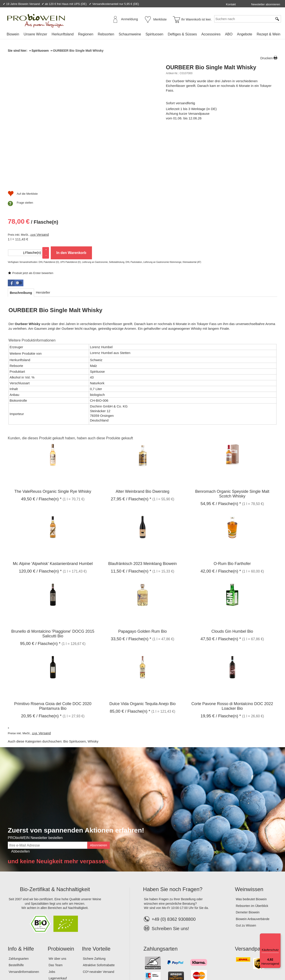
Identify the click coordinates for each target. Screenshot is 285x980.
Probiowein (61, 893)
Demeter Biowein (248, 857)
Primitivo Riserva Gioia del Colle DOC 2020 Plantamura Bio (53, 651)
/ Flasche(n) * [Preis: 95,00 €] (40, 588)
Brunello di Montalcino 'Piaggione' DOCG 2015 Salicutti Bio (53, 578)
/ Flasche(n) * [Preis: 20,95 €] (41, 661)
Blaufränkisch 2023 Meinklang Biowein (142, 509)
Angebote (245, 34)
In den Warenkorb (229, 169)
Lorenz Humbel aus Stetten (110, 298)
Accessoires (211, 34)
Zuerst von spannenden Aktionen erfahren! (76, 775)
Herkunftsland (63, 34)
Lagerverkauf (58, 923)
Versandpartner (253, 893)
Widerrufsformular (100, 962)
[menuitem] (13, 34)
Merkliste (160, 19)
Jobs (52, 917)
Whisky (93, 686)
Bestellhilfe (16, 910)
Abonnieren (99, 790)
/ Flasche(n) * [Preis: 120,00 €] (40, 516)
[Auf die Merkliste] (181, 199)
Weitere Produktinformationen (32, 285)
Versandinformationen (24, 917)
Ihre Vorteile (96, 893)
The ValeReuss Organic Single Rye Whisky (53, 436)
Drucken (267, 58)
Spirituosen (154, 34)
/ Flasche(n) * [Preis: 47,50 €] (221, 584)
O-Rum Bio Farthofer (232, 509)
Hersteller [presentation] (43, 237)
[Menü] (278, 936)
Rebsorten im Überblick (252, 851)
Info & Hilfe (21, 893)
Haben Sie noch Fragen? (173, 834)
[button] (16, 228)
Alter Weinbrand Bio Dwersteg (143, 436)
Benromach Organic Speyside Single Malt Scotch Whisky (232, 439)
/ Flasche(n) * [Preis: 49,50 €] (41, 444)
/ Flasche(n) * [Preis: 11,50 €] (131, 516)
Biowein (13, 34)
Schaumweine (130, 34)
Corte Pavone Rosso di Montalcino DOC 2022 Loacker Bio (232, 651)
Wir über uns (57, 903)
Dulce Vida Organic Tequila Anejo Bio (142, 649)
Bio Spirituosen (74, 686)
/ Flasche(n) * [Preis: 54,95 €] (221, 448)
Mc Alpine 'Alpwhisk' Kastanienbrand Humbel (53, 509)
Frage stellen (183, 208)
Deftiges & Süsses (182, 34)
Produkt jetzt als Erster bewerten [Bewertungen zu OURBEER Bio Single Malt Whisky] (191, 99)
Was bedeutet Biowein (251, 844)
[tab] (21, 237)
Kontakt (231, 4)
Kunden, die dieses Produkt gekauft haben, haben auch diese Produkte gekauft (70, 383)
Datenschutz (49, 962)
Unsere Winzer (35, 34)
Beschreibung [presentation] (21, 237)
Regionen (86, 34)
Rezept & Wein (269, 34)
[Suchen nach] (244, 19)
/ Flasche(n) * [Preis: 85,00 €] (130, 656)
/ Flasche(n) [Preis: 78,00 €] (191, 139)
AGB (32, 962)
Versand (201, 150)
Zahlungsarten (19, 903)
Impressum (17, 962)
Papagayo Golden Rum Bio (142, 576)
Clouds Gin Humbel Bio (232, 576)
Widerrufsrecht (72, 962)
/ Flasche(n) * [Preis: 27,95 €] (131, 444)
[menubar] (144, 35)
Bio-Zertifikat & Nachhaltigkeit (55, 834)
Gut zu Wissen (246, 870)
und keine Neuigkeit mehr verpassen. (59, 806)
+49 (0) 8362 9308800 (170, 864)
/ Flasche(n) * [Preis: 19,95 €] (221, 661)
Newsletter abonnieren (266, 4)
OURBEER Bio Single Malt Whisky (211, 67)
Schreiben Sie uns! (170, 873)
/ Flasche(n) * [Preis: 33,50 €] (131, 584)
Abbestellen (20, 796)
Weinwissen (249, 834)
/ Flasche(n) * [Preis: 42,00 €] (221, 516)
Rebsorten (106, 34)
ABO (229, 34)
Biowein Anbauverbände (253, 864)
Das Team (56, 910)
